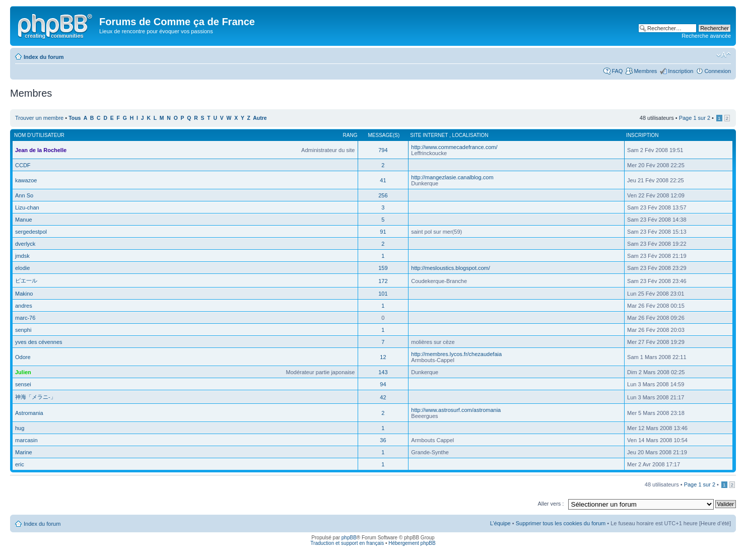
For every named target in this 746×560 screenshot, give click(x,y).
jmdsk (22, 256)
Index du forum (44, 57)
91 (383, 232)
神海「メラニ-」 (36, 397)
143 (383, 372)
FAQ (617, 71)
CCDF (23, 165)
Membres (645, 71)
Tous (75, 118)
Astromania (29, 413)
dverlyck (25, 244)
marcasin (26, 440)
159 (383, 268)
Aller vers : (551, 504)
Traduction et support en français (347, 543)
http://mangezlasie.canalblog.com (452, 177)
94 (383, 384)
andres (24, 306)
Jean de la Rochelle (41, 150)
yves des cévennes (39, 342)
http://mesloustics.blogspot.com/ (451, 268)
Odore (23, 357)
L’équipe (500, 523)
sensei (23, 384)
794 (383, 150)
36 (383, 440)
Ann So (24, 195)
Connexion (718, 71)
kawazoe (26, 180)
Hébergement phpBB (412, 543)
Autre (260, 118)
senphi (23, 330)
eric (20, 464)
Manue (24, 220)
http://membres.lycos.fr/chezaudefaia (456, 354)
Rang (350, 135)
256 (383, 195)
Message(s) (384, 135)
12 (383, 357)
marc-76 (25, 318)
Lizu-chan (27, 207)
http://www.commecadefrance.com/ (454, 147)
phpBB (349, 538)
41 (383, 180)
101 (383, 294)
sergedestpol (31, 232)
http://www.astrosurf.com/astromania (456, 410)
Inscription (681, 71)
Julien (23, 372)
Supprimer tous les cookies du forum (561, 523)
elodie (22, 268)
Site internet (430, 135)
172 (383, 281)
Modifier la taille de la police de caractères (724, 55)
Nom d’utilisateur (39, 135)
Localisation (470, 135)
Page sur (695, 118)
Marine (24, 452)
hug (20, 428)
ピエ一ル (26, 281)
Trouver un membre (40, 118)
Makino (24, 294)
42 (383, 397)
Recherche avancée (706, 36)
